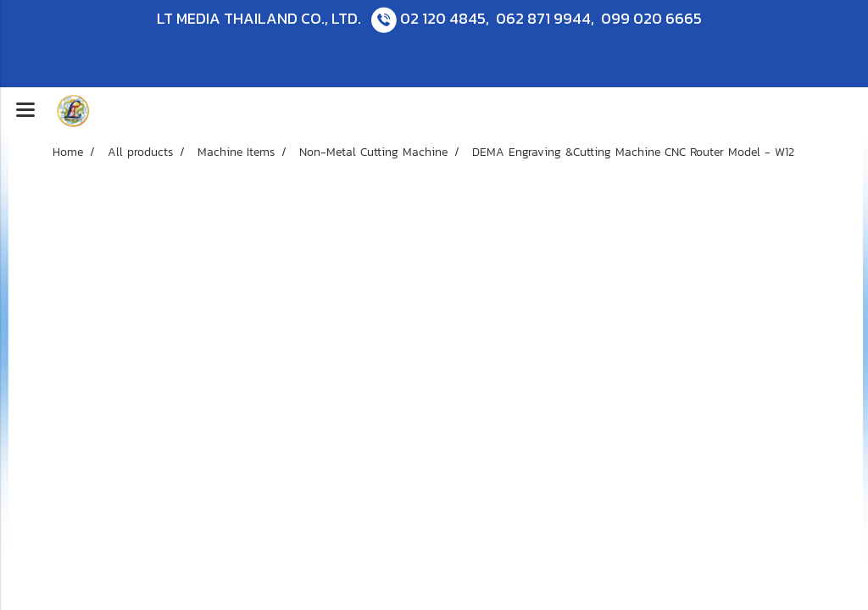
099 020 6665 (651, 18)
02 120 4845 (443, 18)
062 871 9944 (543, 18)
